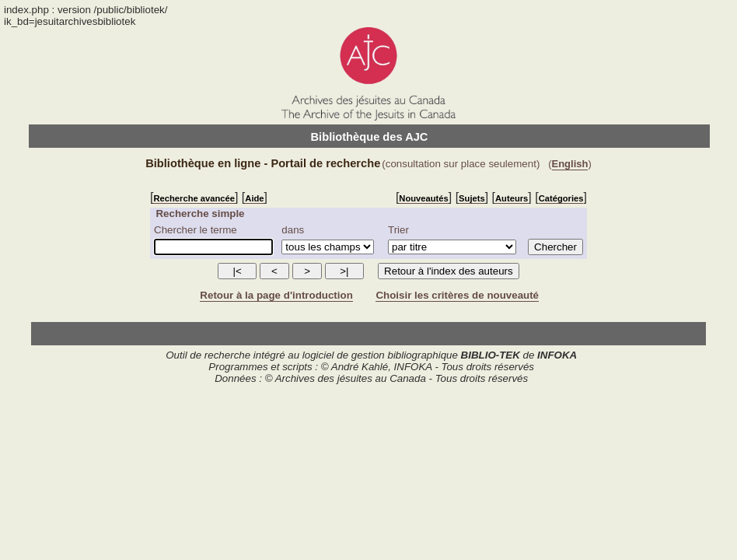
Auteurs (512, 198)
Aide (254, 198)
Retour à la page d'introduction (276, 295)
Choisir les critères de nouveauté (457, 295)
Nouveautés (423, 198)
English (570, 164)
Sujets (472, 198)
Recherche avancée (194, 198)
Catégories (561, 198)
